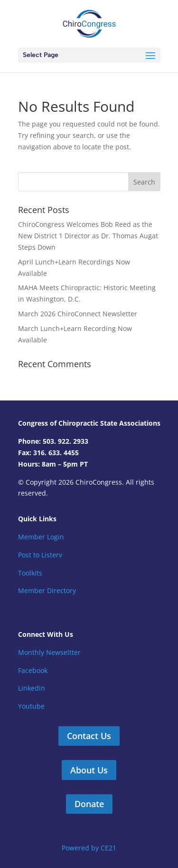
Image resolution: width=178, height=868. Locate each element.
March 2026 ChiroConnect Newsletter (78, 314)
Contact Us (89, 736)
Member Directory (47, 590)
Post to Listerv (40, 555)
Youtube (31, 706)
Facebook (33, 670)
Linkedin (32, 688)
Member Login (41, 537)
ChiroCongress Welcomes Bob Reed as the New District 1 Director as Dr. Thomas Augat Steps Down (88, 236)
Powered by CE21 (89, 848)
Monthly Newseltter (49, 652)
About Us (89, 770)
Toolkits (30, 573)
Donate (89, 804)
